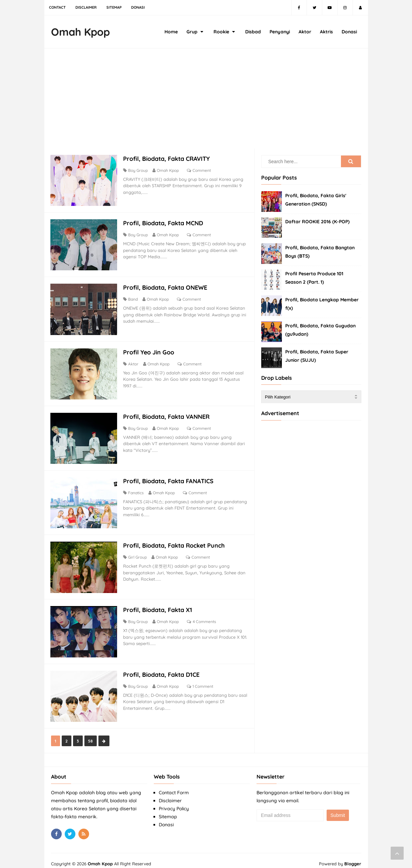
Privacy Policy (174, 802)
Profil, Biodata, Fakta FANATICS (170, 478)
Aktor (135, 362)
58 (92, 734)
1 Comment (204, 681)
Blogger (353, 857)
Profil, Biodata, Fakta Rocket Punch (175, 541)
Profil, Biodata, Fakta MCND (164, 223)
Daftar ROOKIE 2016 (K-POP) (317, 222)
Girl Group (139, 553)
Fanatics (137, 489)
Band (134, 298)
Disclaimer (170, 794)
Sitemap (168, 810)
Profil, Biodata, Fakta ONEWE (166, 286)
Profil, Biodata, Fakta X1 (159, 605)
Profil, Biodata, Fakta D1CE (163, 669)
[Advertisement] (206, 102)
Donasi (166, 818)
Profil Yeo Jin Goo (150, 350)
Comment (203, 171)
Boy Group (139, 171)
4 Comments (206, 617)
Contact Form (174, 786)
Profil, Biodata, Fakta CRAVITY (168, 159)
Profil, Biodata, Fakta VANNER (168, 414)
